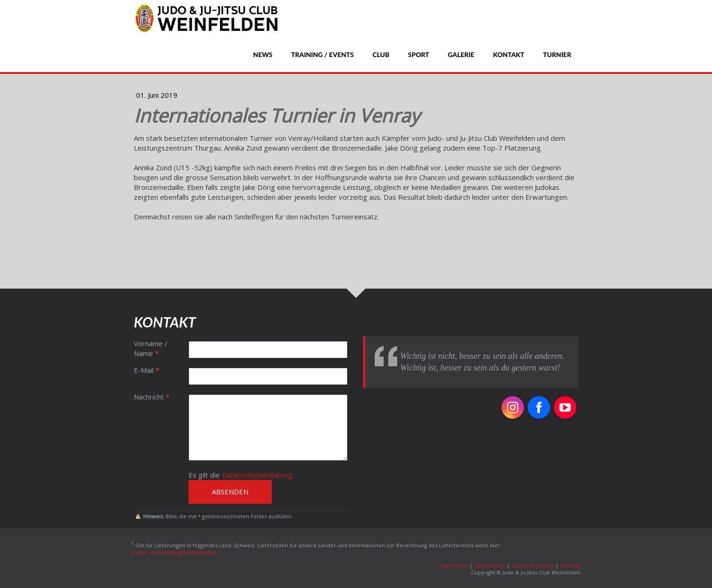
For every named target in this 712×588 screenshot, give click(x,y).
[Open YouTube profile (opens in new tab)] (565, 407)
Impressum (454, 565)
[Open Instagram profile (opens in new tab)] (513, 407)
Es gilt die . (241, 475)
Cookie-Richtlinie (533, 565)
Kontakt (509, 54)
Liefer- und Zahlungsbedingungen (174, 552)
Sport (418, 54)
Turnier (557, 54)
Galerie (461, 54)
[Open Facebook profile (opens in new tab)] (539, 407)
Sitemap (570, 565)
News (263, 54)
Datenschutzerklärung (257, 475)
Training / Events (322, 54)
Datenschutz (490, 565)
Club (381, 54)
